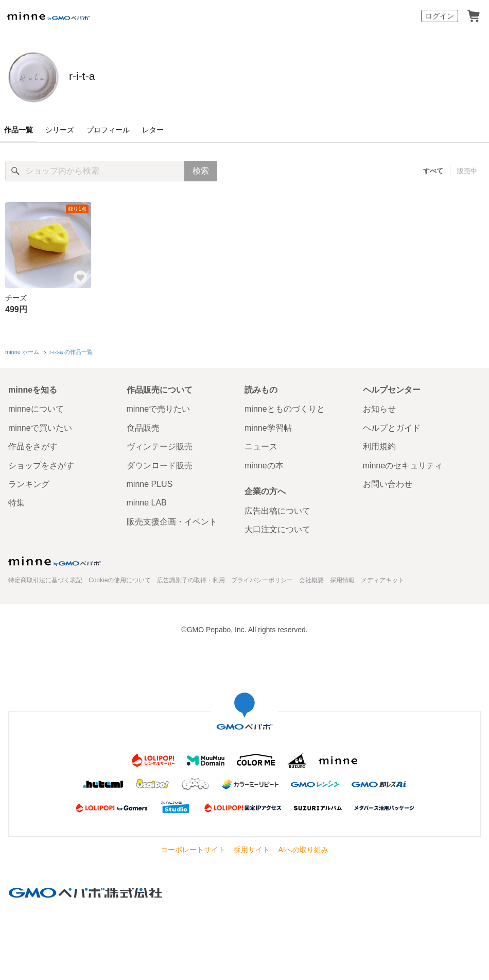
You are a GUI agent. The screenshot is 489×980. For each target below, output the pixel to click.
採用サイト (252, 848)
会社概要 (311, 578)
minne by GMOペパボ (48, 16)
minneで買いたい (40, 426)
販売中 (467, 171)
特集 (16, 501)
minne (55, 559)
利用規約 (379, 444)
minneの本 (264, 463)
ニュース (261, 444)
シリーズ (60, 130)
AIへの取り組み (303, 848)
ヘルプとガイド (392, 426)
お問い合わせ (388, 482)
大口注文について (277, 527)
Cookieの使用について (120, 578)
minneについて (36, 407)
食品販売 (143, 426)
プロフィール (108, 130)
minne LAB (147, 501)
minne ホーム (22, 351)
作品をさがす (33, 444)
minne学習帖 (268, 426)
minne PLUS (150, 482)
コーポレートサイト (193, 848)
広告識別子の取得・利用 (191, 578)
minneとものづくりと (285, 407)
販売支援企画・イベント (172, 520)
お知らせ (379, 407)
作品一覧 (19, 130)
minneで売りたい (159, 407)
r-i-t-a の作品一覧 (71, 351)
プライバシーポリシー (262, 578)
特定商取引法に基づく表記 (45, 578)
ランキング (29, 482)
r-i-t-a (94, 76)
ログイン (440, 16)
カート (474, 16)
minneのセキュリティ (403, 463)
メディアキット (382, 578)
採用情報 (342, 578)
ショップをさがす (41, 463)
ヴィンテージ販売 (160, 444)
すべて (434, 171)
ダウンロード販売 (160, 463)
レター (153, 130)
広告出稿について (277, 508)
